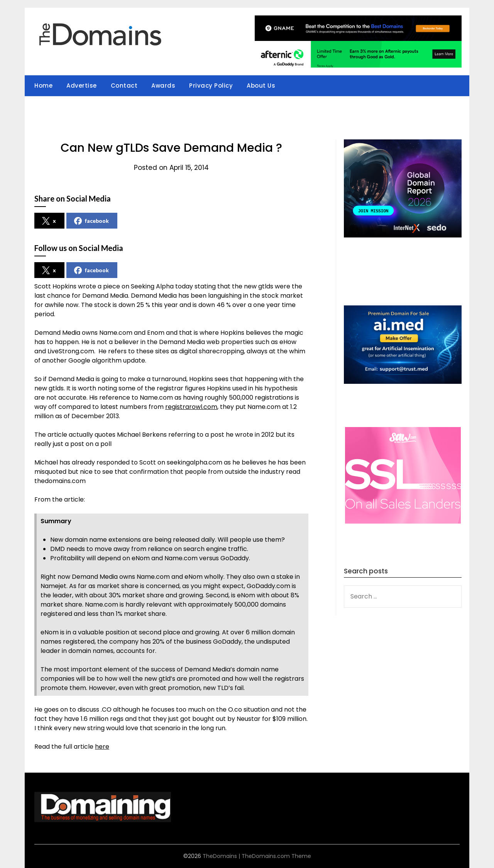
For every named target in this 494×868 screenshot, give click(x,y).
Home (43, 86)
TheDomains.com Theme (276, 856)
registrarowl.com (191, 407)
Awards (163, 86)
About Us (261, 86)
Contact (124, 86)
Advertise (82, 86)
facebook (91, 221)
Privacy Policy (211, 86)
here (102, 747)
